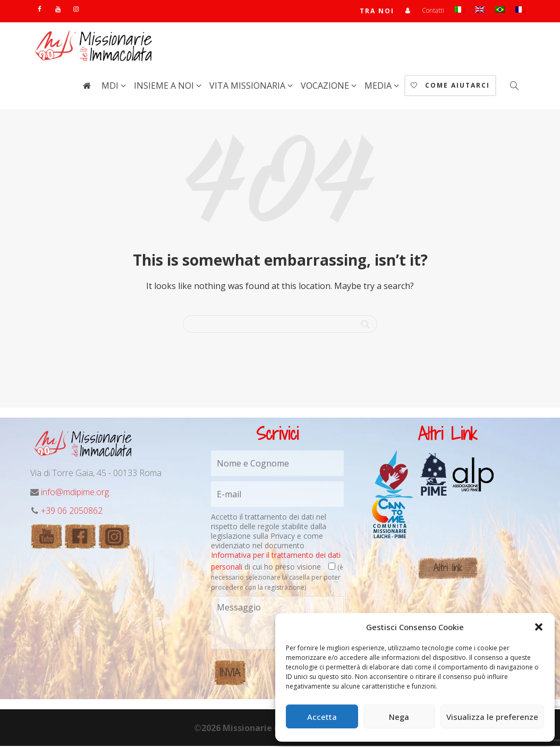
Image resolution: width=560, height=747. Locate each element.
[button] (539, 627)
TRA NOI (377, 11)
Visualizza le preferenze (492, 717)
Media (379, 87)
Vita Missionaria (248, 87)
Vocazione (326, 87)
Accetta (322, 717)
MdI (111, 87)
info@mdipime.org (75, 493)
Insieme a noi (165, 87)
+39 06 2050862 (72, 512)
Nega (399, 717)
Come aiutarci (450, 86)
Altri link (448, 569)
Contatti (433, 11)
